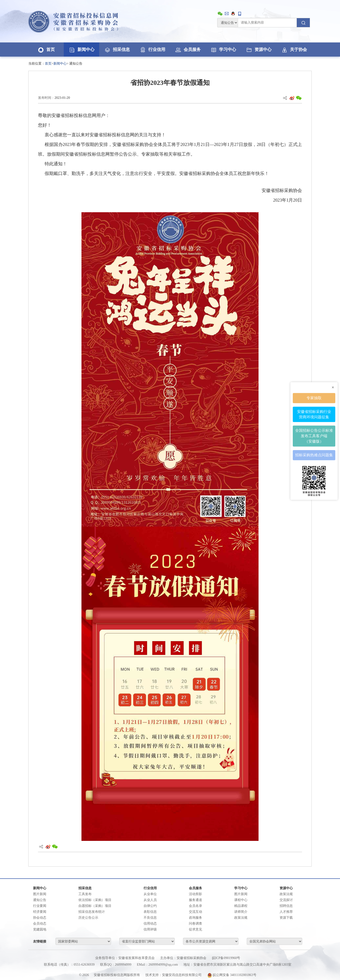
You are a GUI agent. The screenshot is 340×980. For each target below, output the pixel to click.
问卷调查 (195, 924)
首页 (46, 50)
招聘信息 (286, 906)
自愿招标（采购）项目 (95, 906)
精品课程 (241, 906)
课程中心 (241, 900)
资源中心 (259, 50)
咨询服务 (195, 918)
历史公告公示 (88, 918)
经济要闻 (40, 912)
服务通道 (195, 900)
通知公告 (40, 900)
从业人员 (150, 900)
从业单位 (150, 894)
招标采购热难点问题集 (314, 455)
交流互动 (195, 912)
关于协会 (294, 50)
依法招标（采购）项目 (95, 900)
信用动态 (150, 924)
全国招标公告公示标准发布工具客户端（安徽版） (314, 436)
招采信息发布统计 (92, 912)
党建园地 (40, 929)
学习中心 (223, 50)
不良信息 (150, 918)
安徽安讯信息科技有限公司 (182, 975)
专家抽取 (314, 398)
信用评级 (150, 929)
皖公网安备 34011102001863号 (232, 975)
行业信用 (152, 50)
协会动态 (40, 918)
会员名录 (195, 906)
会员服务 (188, 50)
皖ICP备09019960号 (226, 958)
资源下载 (286, 918)
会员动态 (40, 924)
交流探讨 (286, 900)
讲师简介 (241, 912)
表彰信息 (150, 912)
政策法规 (241, 918)
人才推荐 (286, 912)
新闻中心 (81, 50)
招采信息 (117, 50)
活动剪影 (195, 894)
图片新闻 (40, 894)
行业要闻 (40, 906)
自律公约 (150, 906)
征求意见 (195, 929)
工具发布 (85, 894)
